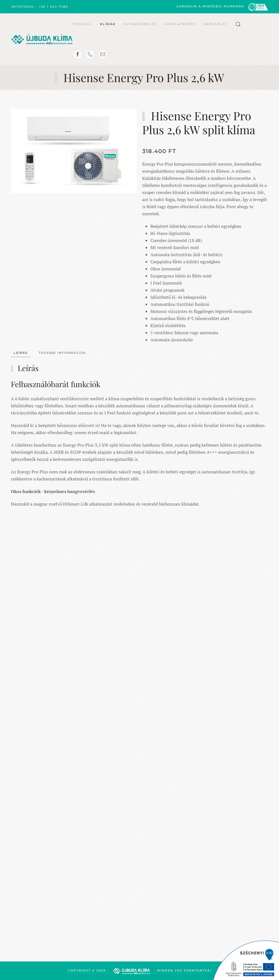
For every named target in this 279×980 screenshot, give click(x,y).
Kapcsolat (215, 24)
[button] (238, 24)
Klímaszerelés (140, 24)
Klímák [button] (108, 24)
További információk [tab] (62, 353)
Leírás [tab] (21, 353)
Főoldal (82, 24)
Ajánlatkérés (180, 24)
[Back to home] (42, 39)
